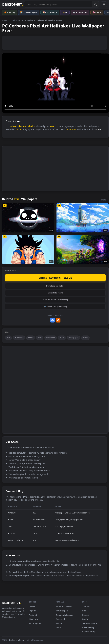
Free (52, 126)
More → (105, 200)
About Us (86, 607)
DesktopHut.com (17, 640)
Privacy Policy (88, 627)
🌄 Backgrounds (50, 12)
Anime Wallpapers (64, 607)
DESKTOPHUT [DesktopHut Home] (12, 4)
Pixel (13, 20)
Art (25, 126)
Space (58, 627)
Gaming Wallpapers (64, 615)
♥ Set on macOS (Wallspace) (55, 300)
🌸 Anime (97, 12)
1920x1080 (71, 129)
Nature (59, 623)
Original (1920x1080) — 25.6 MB (55, 278)
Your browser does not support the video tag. (55, 83)
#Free (85, 338)
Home (5, 20)
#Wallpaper (74, 338)
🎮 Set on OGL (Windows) (55, 307)
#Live (62, 338)
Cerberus (13, 126)
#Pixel (31, 338)
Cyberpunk (60, 619)
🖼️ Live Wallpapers (29, 12)
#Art (40, 338)
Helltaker (31, 126)
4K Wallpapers (62, 611)
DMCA (85, 619)
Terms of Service (90, 623)
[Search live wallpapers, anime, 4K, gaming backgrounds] (58, 4)
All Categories (35, 623)
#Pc (8, 338)
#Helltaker (51, 338)
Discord (86, 615)
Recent (32, 607)
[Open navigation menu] (104, 4)
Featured (33, 615)
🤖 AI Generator (80, 12)
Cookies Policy (89, 632)
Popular (32, 611)
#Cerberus (19, 338)
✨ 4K (65, 12)
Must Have (34, 619)
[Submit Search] (96, 4)
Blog (84, 611)
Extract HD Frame (55, 293)
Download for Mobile (55, 286)
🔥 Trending (10, 12)
